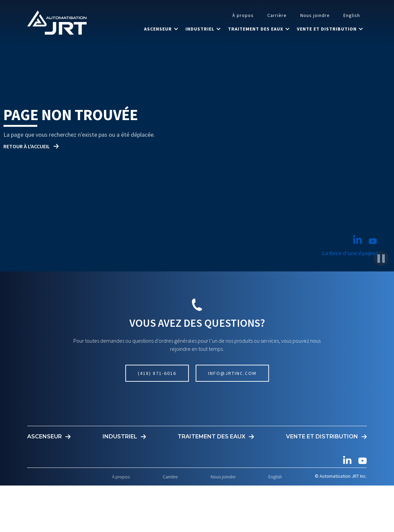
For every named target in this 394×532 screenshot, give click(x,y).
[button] (161, 29)
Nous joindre (315, 15)
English (352, 15)
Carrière (277, 15)
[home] (57, 22)
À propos (243, 15)
